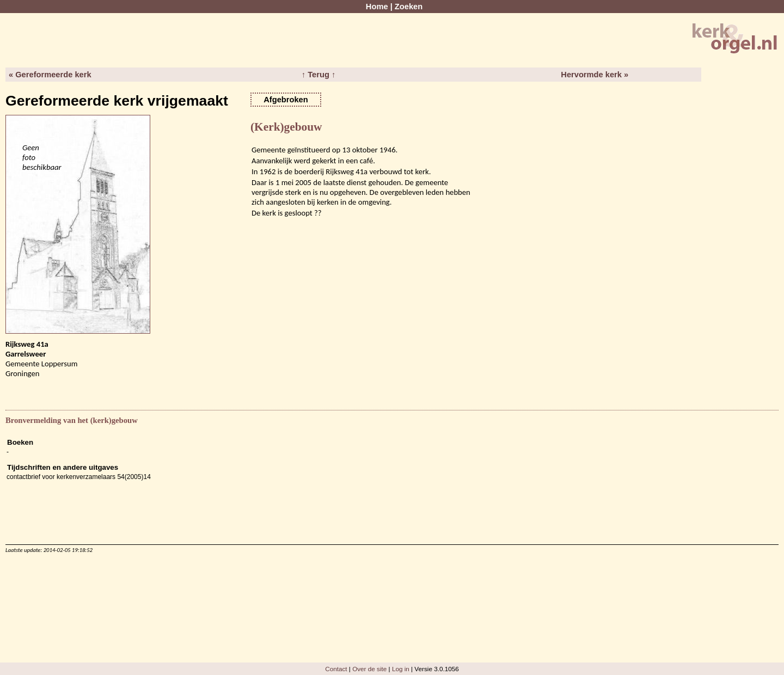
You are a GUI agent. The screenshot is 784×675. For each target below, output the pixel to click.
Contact (336, 669)
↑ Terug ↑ (318, 75)
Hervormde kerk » (595, 75)
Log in (401, 669)
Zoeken (409, 7)
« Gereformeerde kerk (50, 75)
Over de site (369, 669)
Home (377, 7)
